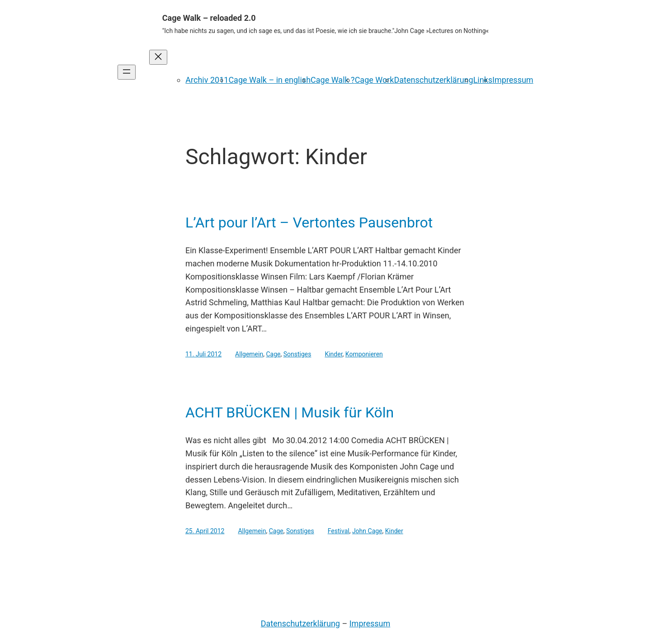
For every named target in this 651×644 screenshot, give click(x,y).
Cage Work (375, 80)
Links (483, 80)
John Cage (367, 531)
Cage (273, 354)
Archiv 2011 (207, 80)
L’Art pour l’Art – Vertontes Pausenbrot (309, 223)
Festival (339, 531)
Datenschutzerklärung (433, 80)
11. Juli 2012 (203, 354)
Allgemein (249, 354)
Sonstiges (297, 354)
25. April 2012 (205, 531)
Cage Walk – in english (269, 80)
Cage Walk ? (333, 80)
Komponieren (364, 354)
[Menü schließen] (158, 57)
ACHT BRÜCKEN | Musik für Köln (290, 412)
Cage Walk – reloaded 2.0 (209, 18)
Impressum (513, 80)
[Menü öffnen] (127, 72)
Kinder (333, 354)
